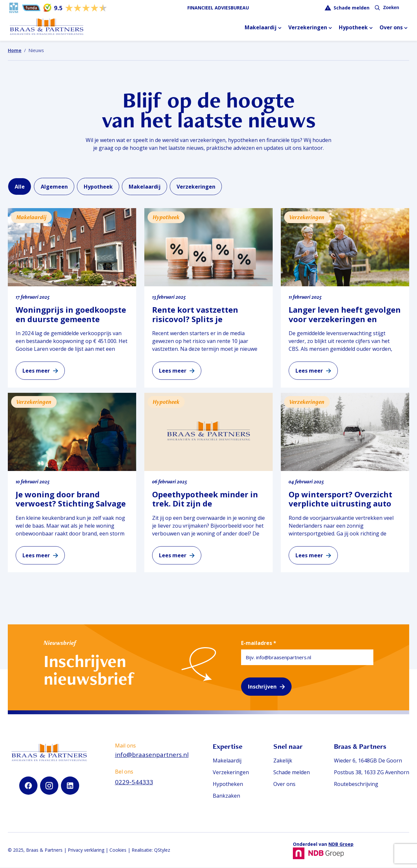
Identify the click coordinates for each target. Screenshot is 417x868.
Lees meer (36, 372)
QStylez (162, 851)
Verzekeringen (308, 28)
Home (15, 50)
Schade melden (352, 8)
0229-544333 (133, 783)
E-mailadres (259, 644)
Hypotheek (353, 28)
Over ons (391, 28)
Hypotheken (226, 785)
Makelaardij (261, 28)
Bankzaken (225, 796)
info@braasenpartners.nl (151, 755)
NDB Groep (341, 845)
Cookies (118, 851)
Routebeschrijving (356, 785)
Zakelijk (282, 761)
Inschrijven (262, 687)
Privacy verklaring (86, 851)
